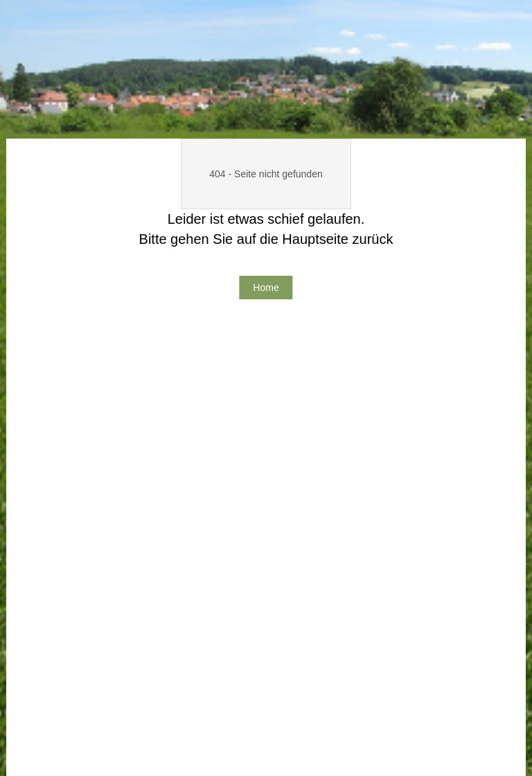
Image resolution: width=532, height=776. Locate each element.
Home (266, 288)
